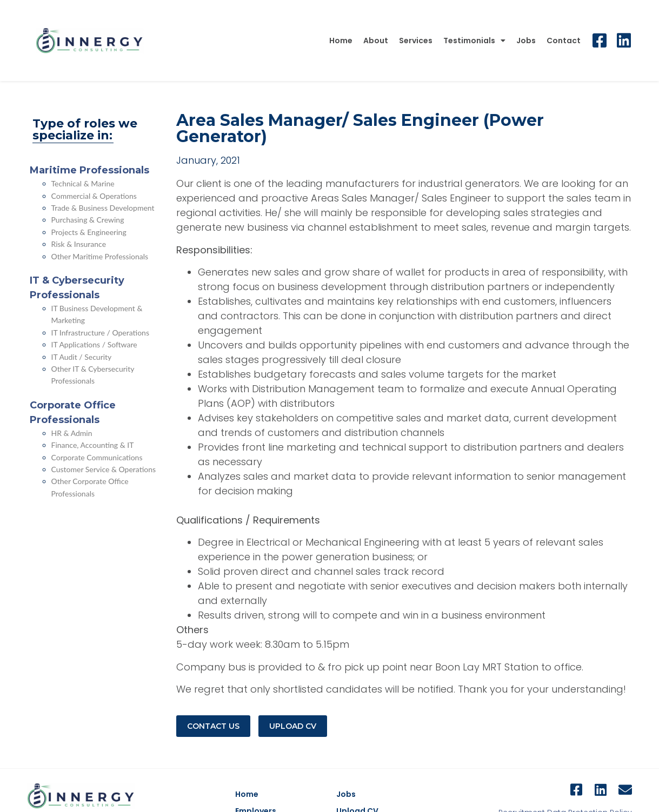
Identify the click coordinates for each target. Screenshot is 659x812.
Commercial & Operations (94, 196)
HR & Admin (72, 433)
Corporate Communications (97, 457)
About (376, 41)
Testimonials (474, 41)
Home (341, 41)
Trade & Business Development (103, 208)
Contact (564, 41)
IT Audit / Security (82, 357)
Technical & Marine (83, 183)
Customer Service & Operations (104, 469)
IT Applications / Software (94, 344)
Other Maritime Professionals (100, 256)
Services (416, 41)
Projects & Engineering (89, 232)
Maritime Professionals (89, 170)
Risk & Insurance (79, 244)
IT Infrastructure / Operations (101, 333)
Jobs (526, 41)
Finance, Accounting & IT (93, 445)
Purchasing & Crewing (88, 220)
